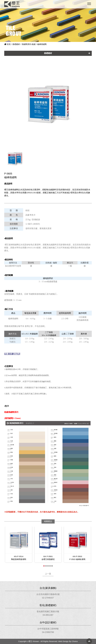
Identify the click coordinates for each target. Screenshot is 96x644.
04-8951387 (48, 615)
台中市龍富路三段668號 (48, 629)
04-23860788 (48, 632)
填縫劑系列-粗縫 (29, 44)
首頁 (7, 44)
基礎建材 (16, 44)
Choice (75, 641)
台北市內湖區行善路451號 (48, 594)
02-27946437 (48, 598)
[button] (44, 566)
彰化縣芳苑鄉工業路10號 (48, 612)
